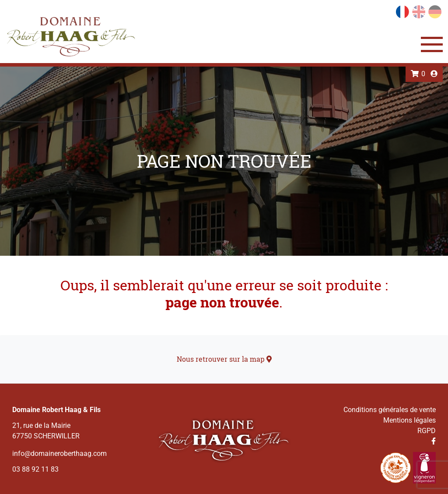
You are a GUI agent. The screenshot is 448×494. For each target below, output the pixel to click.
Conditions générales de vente (390, 410)
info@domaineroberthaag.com (59, 453)
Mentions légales (409, 420)
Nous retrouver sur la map (224, 359)
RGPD (427, 431)
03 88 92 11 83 (35, 469)
